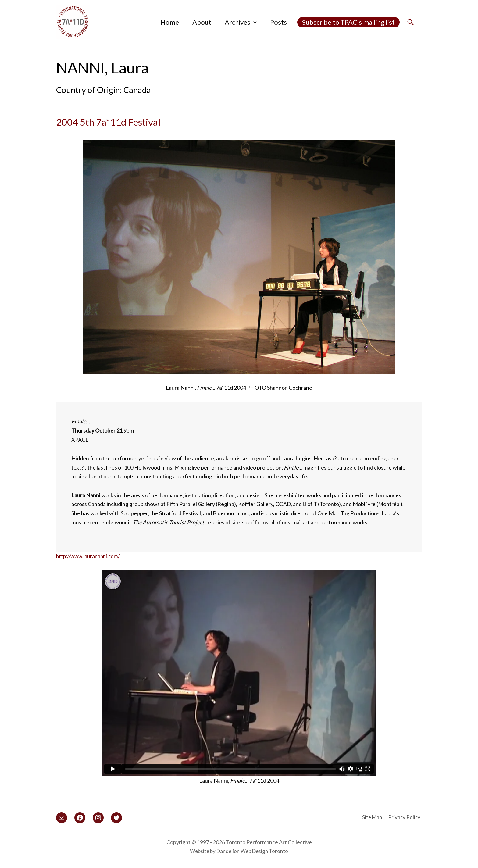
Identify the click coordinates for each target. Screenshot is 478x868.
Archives (237, 22)
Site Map (372, 817)
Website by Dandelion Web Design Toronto (239, 851)
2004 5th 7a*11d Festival (132, 120)
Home (170, 22)
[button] (411, 22)
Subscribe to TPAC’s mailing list (348, 22)
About (202, 22)
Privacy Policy (405, 817)
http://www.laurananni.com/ (90, 556)
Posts (278, 22)
